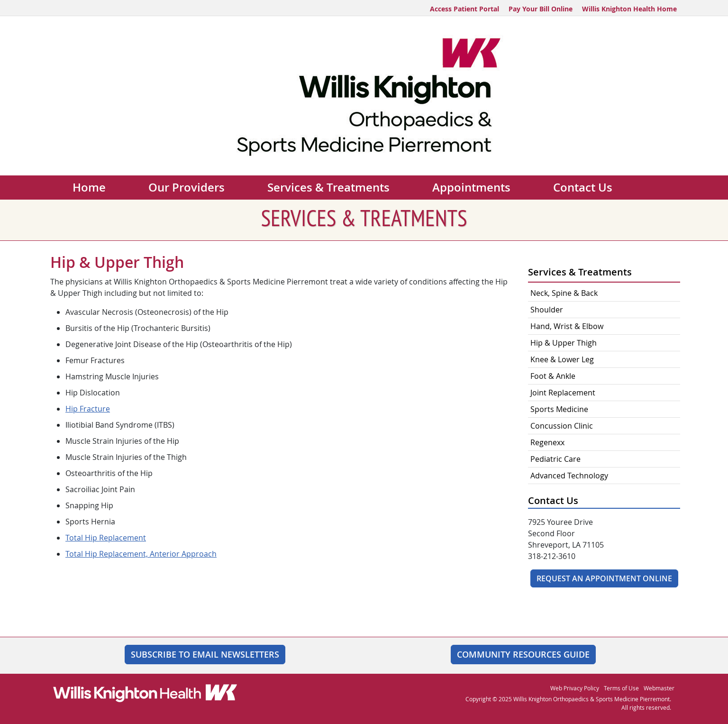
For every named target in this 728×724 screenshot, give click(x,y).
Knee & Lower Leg (562, 359)
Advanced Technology (569, 476)
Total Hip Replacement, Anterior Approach (141, 554)
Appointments (471, 187)
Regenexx (547, 442)
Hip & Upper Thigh (564, 343)
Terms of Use (621, 688)
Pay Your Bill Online (541, 9)
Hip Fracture (88, 409)
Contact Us (583, 187)
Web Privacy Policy (575, 688)
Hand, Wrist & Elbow (567, 326)
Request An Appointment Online (604, 578)
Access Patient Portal (464, 9)
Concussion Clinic (563, 426)
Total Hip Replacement (106, 538)
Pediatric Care (555, 459)
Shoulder (547, 310)
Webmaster (659, 688)
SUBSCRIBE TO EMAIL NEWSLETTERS (205, 654)
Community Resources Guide (523, 654)
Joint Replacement (563, 393)
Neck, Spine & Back (564, 293)
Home (89, 187)
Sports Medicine (559, 409)
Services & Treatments (328, 187)
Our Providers (187, 187)
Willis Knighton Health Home (629, 9)
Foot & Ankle (553, 376)
